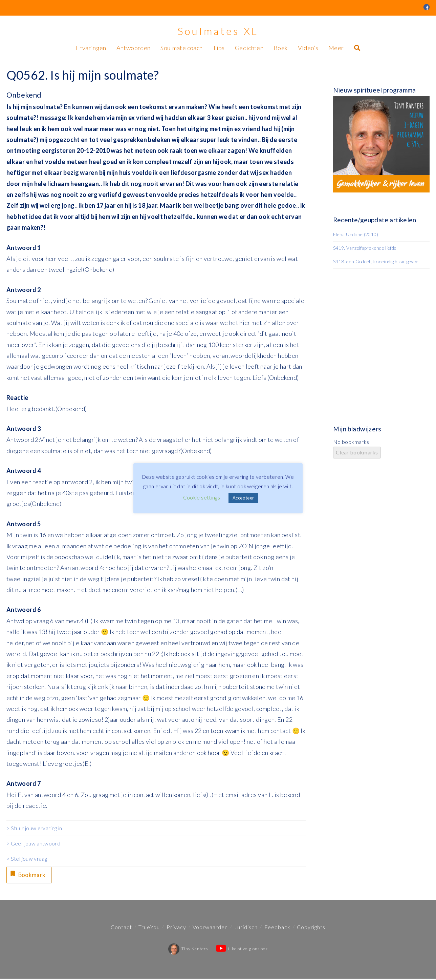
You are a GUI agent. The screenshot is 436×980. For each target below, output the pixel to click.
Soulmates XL (218, 31)
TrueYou (149, 928)
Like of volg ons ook (242, 950)
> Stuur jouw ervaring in (34, 828)
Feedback (277, 928)
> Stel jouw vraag (27, 859)
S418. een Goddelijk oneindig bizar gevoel (376, 261)
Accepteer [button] (243, 498)
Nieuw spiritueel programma (374, 90)
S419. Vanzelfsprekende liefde (365, 248)
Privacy (176, 928)
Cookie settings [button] (202, 497)
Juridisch (246, 928)
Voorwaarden (210, 928)
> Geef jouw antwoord (33, 843)
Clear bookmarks (357, 452)
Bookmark (28, 875)
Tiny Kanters (188, 950)
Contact (121, 928)
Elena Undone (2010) (356, 234)
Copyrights (311, 928)
